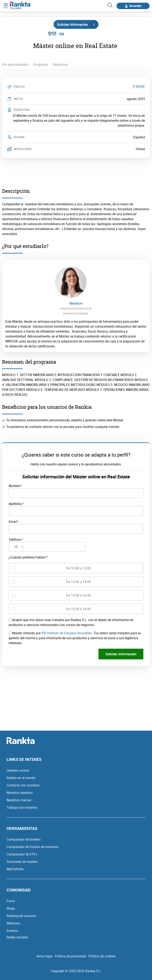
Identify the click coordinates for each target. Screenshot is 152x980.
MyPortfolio (15, 869)
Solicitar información (78, 25)
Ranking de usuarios (21, 916)
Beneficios (60, 64)
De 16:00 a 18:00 (78, 609)
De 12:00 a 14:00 (78, 582)
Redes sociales (17, 937)
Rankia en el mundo (21, 778)
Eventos (12, 931)
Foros (11, 901)
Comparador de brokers (24, 839)
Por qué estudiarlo (15, 64)
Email (13, 522)
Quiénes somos (18, 770)
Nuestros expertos (20, 793)
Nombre (14, 486)
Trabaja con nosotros (22, 807)
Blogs (11, 908)
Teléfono (15, 540)
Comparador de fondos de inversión (33, 847)
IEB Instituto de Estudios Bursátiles (67, 633)
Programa (41, 64)
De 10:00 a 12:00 (78, 568)
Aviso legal (44, 956)
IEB (62, 34)
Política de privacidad (70, 956)
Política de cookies (102, 956)
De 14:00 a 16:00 (78, 595)
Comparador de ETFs (22, 854)
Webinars (13, 923)
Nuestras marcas (19, 800)
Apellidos (15, 504)
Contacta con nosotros (23, 785)
